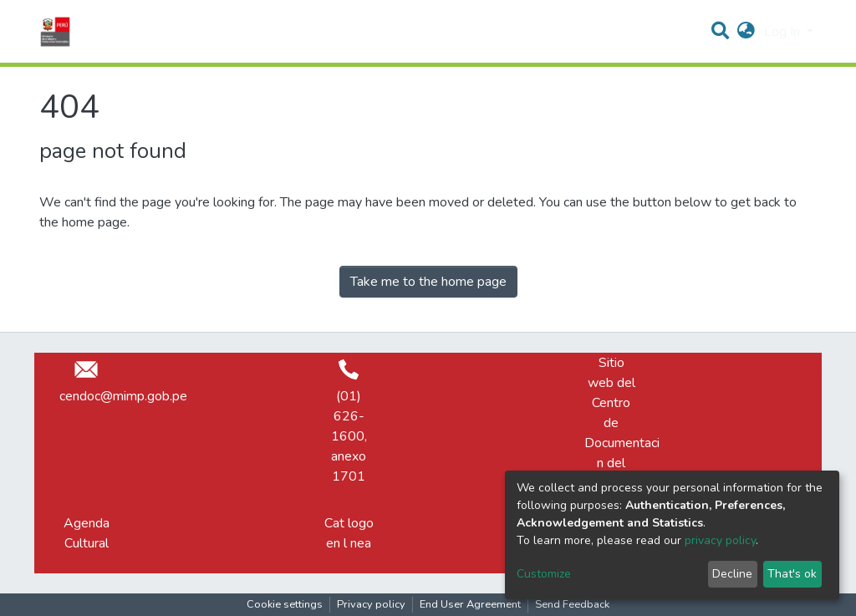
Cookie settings (285, 604)
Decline (732, 574)
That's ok (792, 574)
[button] (746, 32)
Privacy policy (371, 604)
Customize (544, 574)
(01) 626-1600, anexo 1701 (349, 423)
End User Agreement (470, 604)
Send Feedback (572, 604)
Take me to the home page (428, 282)
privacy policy (720, 540)
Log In (784, 32)
